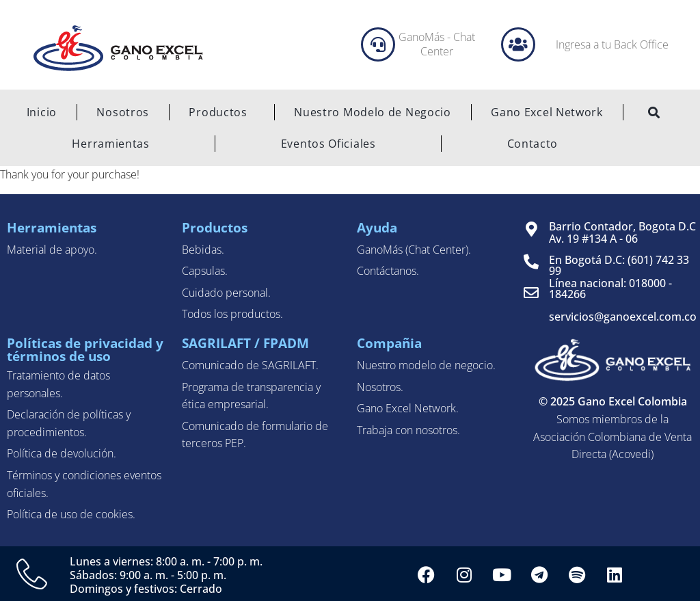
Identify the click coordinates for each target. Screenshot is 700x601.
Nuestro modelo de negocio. (426, 365)
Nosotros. (380, 387)
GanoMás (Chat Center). (414, 250)
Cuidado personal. (226, 293)
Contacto (533, 144)
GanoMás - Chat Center (437, 44)
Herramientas (110, 144)
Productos (221, 112)
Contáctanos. (388, 271)
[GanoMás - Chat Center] (378, 44)
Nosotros (123, 112)
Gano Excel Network (547, 112)
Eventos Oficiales (328, 144)
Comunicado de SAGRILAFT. (250, 365)
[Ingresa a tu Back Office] (518, 44)
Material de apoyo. (52, 250)
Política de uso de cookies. (71, 514)
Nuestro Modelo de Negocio (373, 112)
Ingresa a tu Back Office (612, 44)
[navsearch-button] (654, 113)
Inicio (42, 112)
